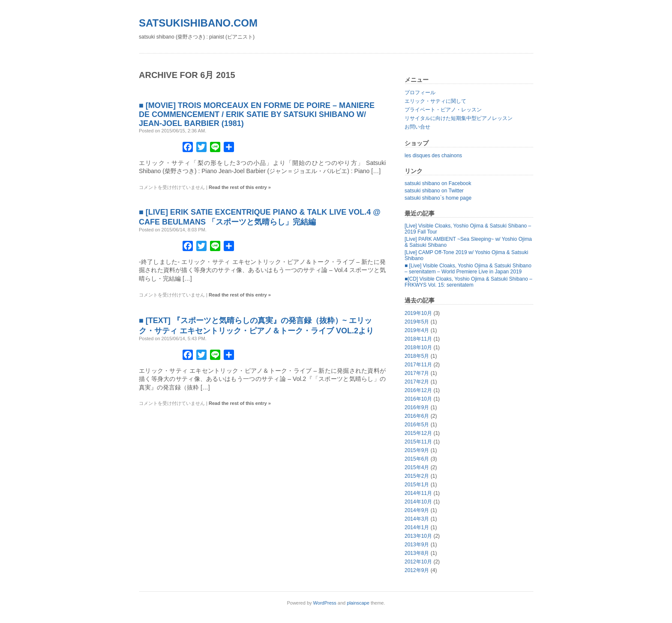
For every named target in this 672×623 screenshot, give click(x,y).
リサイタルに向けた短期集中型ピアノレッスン (459, 118)
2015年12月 (418, 433)
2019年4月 (417, 330)
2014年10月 (418, 502)
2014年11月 (418, 493)
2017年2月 (417, 382)
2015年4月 (417, 467)
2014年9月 (417, 510)
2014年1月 (417, 527)
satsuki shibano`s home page (438, 198)
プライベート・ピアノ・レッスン (443, 110)
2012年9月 (417, 570)
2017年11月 (418, 365)
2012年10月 (418, 562)
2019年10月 (418, 313)
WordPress (325, 603)
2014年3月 (417, 519)
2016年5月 (417, 425)
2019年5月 (417, 322)
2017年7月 (417, 373)
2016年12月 (418, 390)
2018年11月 (418, 339)
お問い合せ (417, 127)
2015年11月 (418, 442)
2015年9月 (417, 450)
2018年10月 (418, 347)
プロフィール (420, 93)
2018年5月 (417, 356)
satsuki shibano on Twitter (434, 191)
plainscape (358, 603)
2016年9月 (417, 407)
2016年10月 (418, 399)
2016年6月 (417, 416)
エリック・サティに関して (435, 101)
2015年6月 (417, 459)
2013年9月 (417, 545)
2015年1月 (417, 485)
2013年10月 (418, 536)
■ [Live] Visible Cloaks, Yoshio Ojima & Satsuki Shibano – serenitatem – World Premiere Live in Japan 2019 (468, 269)
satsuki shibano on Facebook (438, 183)
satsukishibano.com (198, 23)
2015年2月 (417, 476)
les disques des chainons (433, 156)
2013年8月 (417, 553)
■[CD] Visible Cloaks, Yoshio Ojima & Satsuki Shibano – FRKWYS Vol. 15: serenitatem (468, 282)
